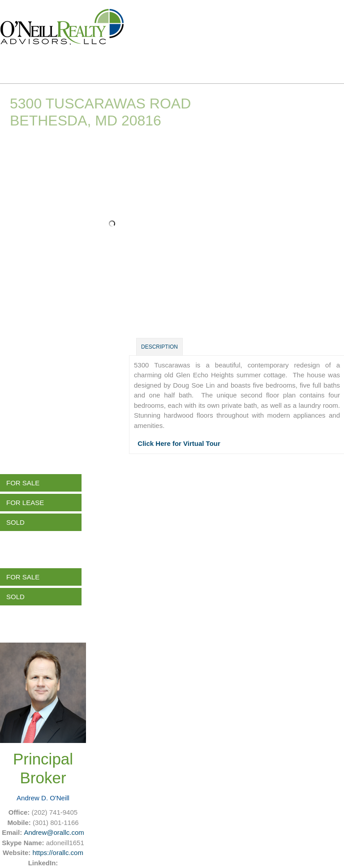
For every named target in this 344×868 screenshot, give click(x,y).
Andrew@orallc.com (54, 832)
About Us (158, 64)
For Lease (25, 503)
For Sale (23, 483)
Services (219, 64)
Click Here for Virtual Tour (179, 443)
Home (47, 64)
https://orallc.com (58, 853)
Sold (15, 522)
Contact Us (284, 64)
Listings (99, 64)
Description (159, 347)
